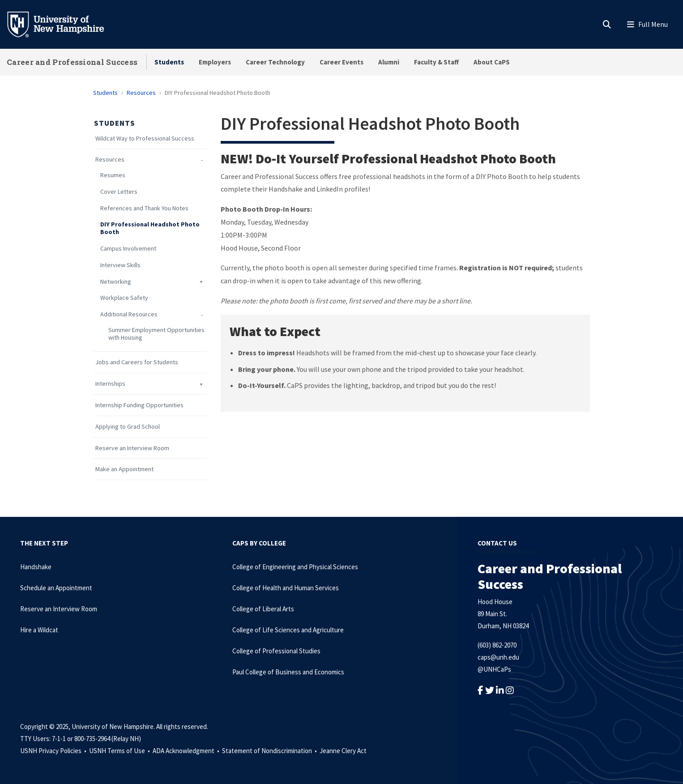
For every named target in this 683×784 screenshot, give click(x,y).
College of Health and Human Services (286, 588)
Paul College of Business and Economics (288, 672)
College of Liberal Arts (263, 609)
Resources (141, 93)
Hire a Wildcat (39, 630)
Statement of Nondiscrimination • (270, 751)
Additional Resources (129, 314)
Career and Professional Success (72, 62)
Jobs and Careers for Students (137, 362)
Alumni (389, 62)
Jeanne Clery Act (343, 751)
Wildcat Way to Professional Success (145, 138)
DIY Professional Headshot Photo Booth (150, 228)
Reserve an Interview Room (132, 448)
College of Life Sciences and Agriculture (288, 630)
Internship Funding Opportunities (139, 405)
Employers (215, 62)
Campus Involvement (128, 249)
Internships (110, 384)
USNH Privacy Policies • (54, 751)
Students (169, 62)
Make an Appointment (124, 469)
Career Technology (275, 62)
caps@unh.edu (498, 657)
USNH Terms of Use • (120, 751)
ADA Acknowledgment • (187, 751)
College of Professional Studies (276, 651)
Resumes (113, 175)
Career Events (341, 62)
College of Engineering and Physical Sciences (295, 567)
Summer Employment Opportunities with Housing (156, 334)
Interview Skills (120, 265)
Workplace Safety (124, 298)
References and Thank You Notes (144, 208)
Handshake (36, 567)
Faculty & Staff (436, 62)
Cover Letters (119, 192)
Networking (116, 282)
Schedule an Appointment (56, 588)
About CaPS (492, 62)
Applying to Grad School (128, 427)
